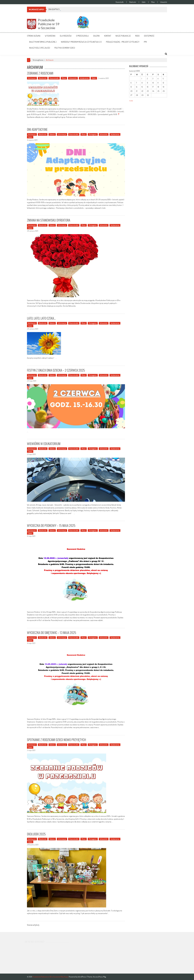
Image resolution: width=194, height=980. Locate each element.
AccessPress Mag (100, 977)
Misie (153, 2)
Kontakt (108, 36)
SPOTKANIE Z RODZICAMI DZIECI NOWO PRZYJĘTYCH (56, 740)
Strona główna (34, 36)
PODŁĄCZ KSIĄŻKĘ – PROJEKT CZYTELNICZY (123, 42)
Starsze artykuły (33, 925)
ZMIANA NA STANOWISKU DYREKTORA (49, 220)
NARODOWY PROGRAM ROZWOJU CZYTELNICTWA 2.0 (81, 42)
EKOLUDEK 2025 (36, 834)
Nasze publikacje (123, 36)
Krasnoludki (120, 2)
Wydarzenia (50, 36)
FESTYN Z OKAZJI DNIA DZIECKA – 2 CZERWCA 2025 (56, 370)
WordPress (82, 977)
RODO (137, 36)
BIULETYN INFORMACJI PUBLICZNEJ (43, 42)
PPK (145, 42)
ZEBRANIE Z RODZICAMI (40, 73)
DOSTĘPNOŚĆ (149, 36)
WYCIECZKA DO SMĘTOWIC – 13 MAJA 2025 (52, 633)
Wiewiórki (164, 2)
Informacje (62, 134)
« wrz (131, 101)
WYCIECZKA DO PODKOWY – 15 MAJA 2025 (51, 525)
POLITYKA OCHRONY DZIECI (65, 48)
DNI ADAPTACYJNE (37, 129)
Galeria (96, 36)
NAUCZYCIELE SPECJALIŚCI (40, 48)
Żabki (144, 2)
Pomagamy (93, 134)
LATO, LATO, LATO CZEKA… (41, 318)
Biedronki (133, 2)
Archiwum (32, 78)
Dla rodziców (66, 36)
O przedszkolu (82, 36)
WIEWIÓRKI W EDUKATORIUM (44, 444)
